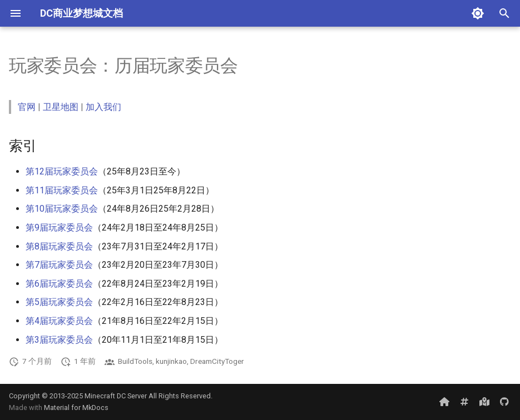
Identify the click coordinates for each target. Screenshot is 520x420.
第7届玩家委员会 (59, 265)
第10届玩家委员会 (62, 209)
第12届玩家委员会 (62, 171)
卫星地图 (61, 107)
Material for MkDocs (76, 407)
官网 (27, 107)
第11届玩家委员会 (62, 190)
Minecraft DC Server (116, 396)
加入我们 (103, 107)
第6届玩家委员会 (59, 284)
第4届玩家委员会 (59, 321)
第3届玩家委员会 (59, 340)
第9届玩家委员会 (59, 227)
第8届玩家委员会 (59, 246)
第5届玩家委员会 (59, 302)
